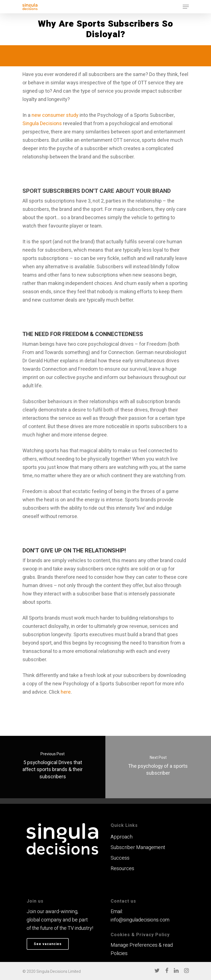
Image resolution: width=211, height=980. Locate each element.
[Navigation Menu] (186, 7)
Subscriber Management (138, 848)
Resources (122, 869)
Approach (122, 837)
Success (120, 858)
